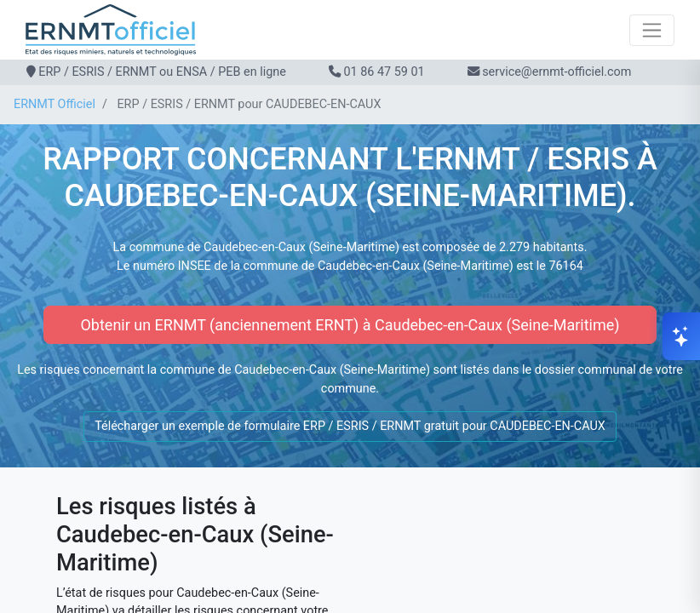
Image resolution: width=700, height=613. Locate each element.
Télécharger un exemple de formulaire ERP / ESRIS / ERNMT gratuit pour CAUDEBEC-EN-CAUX (350, 426)
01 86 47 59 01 (384, 72)
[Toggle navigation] (652, 30)
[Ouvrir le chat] (681, 336)
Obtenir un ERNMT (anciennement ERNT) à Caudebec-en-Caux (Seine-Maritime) (350, 325)
